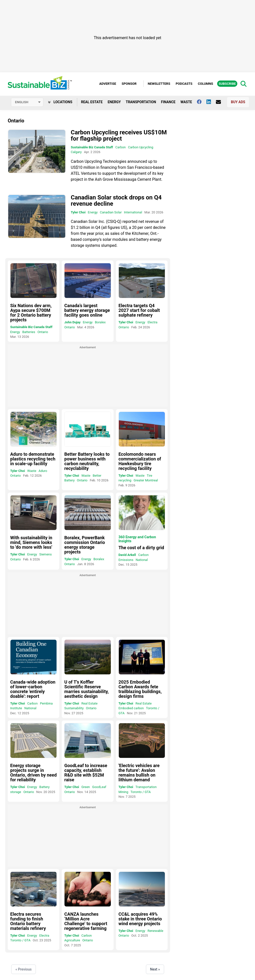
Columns (205, 84)
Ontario (43, 332)
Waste (186, 102)
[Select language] (27, 102)
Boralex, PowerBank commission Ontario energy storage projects (85, 545)
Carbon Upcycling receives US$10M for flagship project (119, 135)
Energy (114, 102)
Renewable (155, 931)
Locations (60, 102)
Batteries (29, 332)
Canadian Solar (111, 212)
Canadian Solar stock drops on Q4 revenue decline (116, 201)
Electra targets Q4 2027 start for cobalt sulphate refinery (139, 310)
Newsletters (159, 84)
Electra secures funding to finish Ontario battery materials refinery (28, 921)
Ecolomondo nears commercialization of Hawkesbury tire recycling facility (140, 461)
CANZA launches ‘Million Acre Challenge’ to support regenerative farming (86, 921)
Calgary (76, 152)
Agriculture (72, 940)
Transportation (141, 102)
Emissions (126, 560)
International (133, 212)
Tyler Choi (78, 212)
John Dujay (72, 322)
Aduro (43, 471)
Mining (123, 792)
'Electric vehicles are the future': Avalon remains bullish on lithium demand (139, 773)
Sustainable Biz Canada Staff (92, 147)
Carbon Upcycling (141, 147)
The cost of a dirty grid (141, 548)
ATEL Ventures (84, 173)
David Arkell (127, 555)
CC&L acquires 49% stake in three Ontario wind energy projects (140, 919)
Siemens (46, 554)
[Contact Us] (221, 102)
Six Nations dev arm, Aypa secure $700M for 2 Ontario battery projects (31, 313)
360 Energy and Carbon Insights (137, 539)
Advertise (108, 84)
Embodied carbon (131, 708)
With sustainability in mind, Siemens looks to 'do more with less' (31, 542)
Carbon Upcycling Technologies (98, 161)
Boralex (100, 322)
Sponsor (129, 84)
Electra (152, 322)
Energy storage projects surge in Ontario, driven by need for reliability (33, 773)
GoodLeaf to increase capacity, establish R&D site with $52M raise (86, 773)
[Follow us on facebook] (202, 102)
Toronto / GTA (141, 792)
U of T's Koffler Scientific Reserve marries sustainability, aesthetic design (86, 689)
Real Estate (92, 102)
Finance (168, 102)
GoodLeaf (99, 787)
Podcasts (184, 84)
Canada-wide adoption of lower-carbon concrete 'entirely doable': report (33, 689)
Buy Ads (238, 102)
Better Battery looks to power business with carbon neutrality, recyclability (87, 461)
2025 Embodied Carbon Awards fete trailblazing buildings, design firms (140, 689)
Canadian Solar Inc (87, 222)
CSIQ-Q (114, 222)
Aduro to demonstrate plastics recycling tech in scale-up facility (33, 459)
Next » (155, 969)
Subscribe (227, 84)
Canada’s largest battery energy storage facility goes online (87, 310)
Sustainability (74, 708)
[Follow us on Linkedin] (211, 102)
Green (86, 787)
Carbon (121, 147)
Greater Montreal (146, 480)
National (142, 560)
